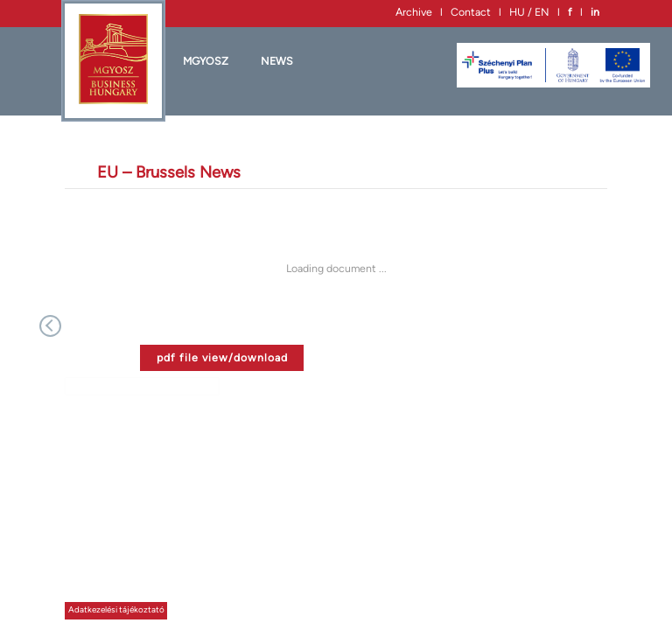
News (277, 61)
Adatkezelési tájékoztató (116, 609)
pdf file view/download (222, 357)
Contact (471, 12)
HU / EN (529, 12)
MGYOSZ (206, 61)
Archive (414, 12)
